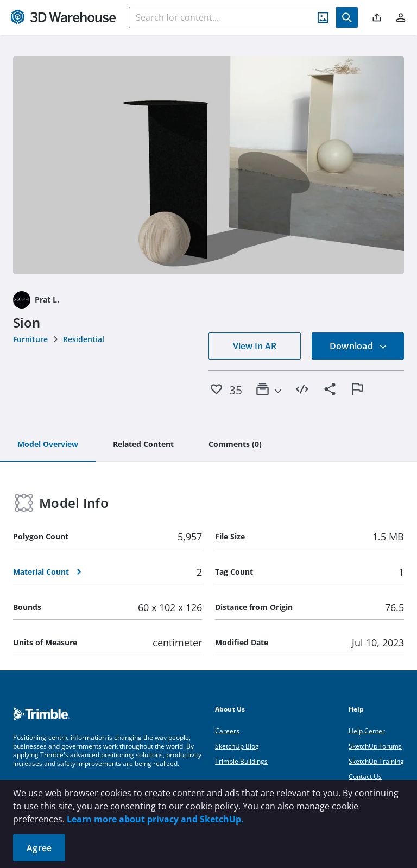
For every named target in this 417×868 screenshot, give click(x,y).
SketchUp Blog (237, 746)
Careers (227, 731)
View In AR (255, 346)
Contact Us (365, 776)
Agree (39, 848)
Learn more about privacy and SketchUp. (155, 819)
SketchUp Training (376, 761)
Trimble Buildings (241, 761)
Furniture (30, 339)
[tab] (48, 445)
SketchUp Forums (375, 746)
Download (358, 346)
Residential (84, 339)
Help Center (367, 731)
